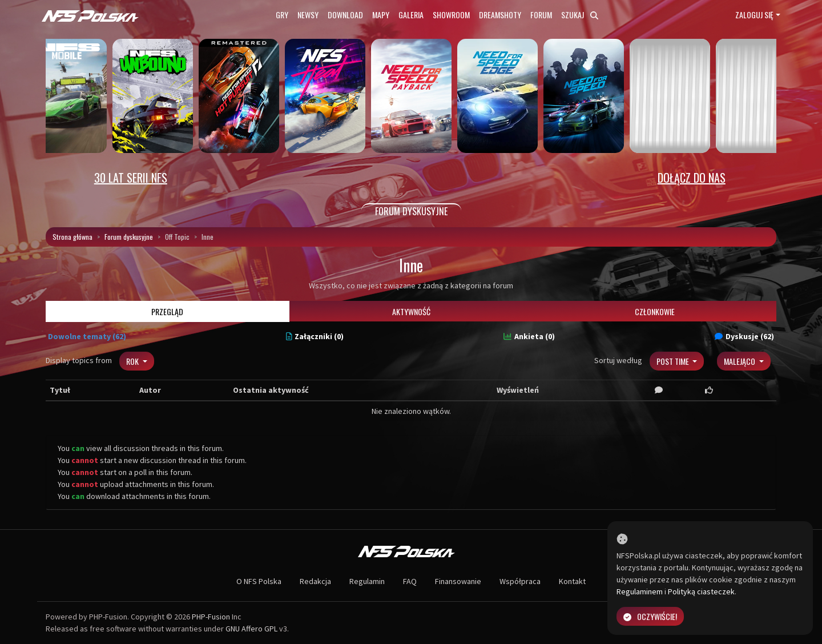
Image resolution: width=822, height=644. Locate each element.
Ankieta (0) (529, 336)
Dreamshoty (500, 15)
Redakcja (315, 581)
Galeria (411, 15)
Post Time (674, 361)
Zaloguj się (754, 15)
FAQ (410, 581)
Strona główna (72, 237)
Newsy (308, 15)
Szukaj (580, 15)
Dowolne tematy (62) (87, 336)
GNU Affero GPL (251, 629)
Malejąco (740, 361)
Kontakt (572, 581)
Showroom (451, 15)
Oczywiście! (650, 616)
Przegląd (167, 311)
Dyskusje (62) (744, 336)
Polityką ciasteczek (701, 591)
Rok (133, 361)
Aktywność (411, 311)
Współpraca (520, 581)
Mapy (381, 15)
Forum (541, 15)
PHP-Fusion (211, 617)
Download (345, 15)
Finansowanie (458, 581)
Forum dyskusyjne (129, 237)
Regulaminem (640, 591)
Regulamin (367, 581)
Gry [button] (282, 15)
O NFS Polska (259, 581)
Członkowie (655, 311)
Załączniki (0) (315, 336)
